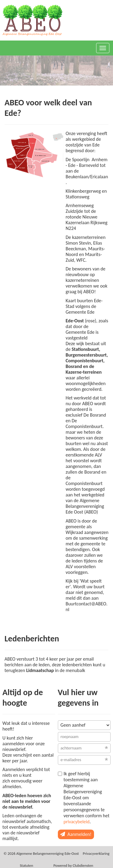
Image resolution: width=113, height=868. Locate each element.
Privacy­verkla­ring (96, 853)
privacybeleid (77, 822)
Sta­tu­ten (27, 865)
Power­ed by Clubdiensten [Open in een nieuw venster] (73, 865)
